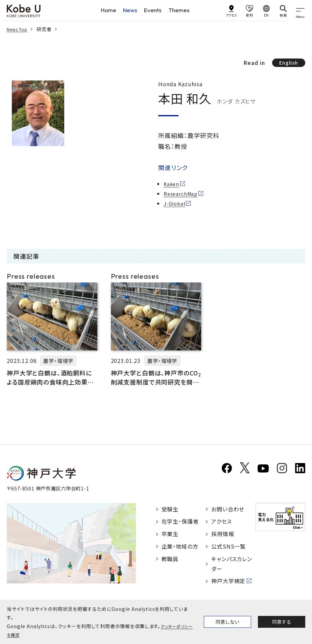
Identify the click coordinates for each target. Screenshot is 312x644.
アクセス (222, 524)
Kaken (172, 185)
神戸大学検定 (229, 579)
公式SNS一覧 (229, 547)
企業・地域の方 (180, 547)
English (287, 63)
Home (106, 10)
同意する (282, 622)
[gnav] (302, 10)
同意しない (227, 622)
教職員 (170, 558)
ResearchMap (182, 195)
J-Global (176, 204)
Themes (182, 10)
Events (154, 10)
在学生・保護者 (180, 524)
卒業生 (170, 535)
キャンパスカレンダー (232, 563)
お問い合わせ (228, 512)
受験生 (170, 512)
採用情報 (223, 535)
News (129, 10)
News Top (19, 29)
